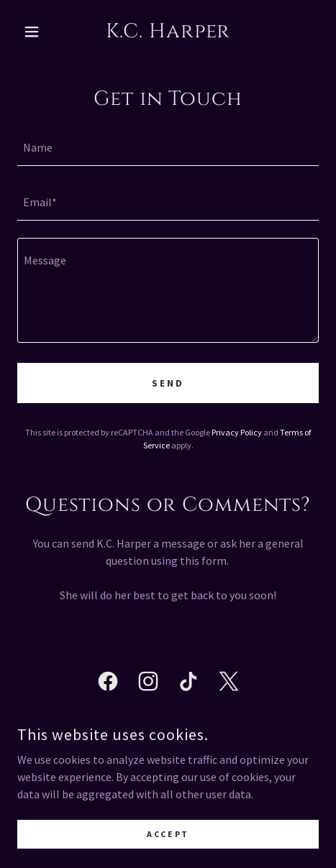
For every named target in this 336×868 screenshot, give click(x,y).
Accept (168, 834)
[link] (168, 32)
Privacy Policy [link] (237, 432)
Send (168, 383)
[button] (40, 32)
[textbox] (168, 147)
